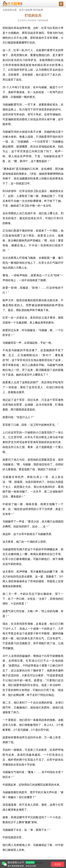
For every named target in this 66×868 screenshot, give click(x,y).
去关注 (58, 864)
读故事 (29, 10)
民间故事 (38, 10)
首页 (21, 10)
